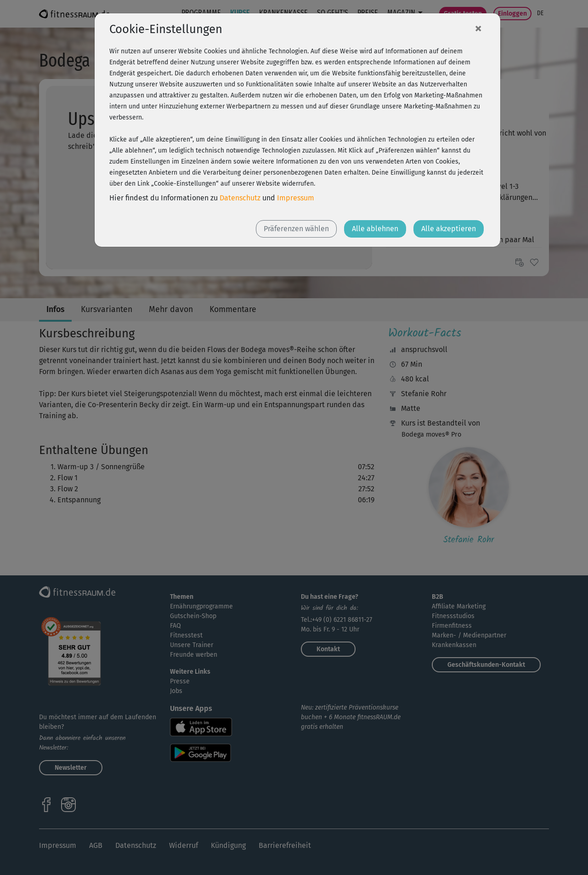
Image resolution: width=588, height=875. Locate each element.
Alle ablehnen (375, 229)
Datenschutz (240, 198)
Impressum (296, 198)
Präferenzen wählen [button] (296, 229)
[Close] (478, 28)
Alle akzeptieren (449, 229)
